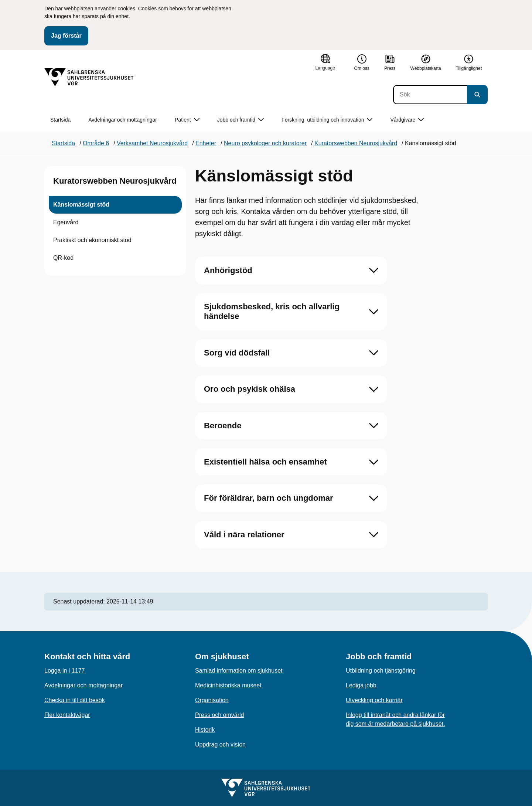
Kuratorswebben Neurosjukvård (115, 181)
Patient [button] (187, 120)
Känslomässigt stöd (81, 205)
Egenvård (66, 222)
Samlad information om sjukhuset (239, 671)
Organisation (212, 700)
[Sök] (430, 95)
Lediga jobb (361, 685)
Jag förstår (66, 36)
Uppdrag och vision (220, 744)
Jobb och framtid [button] (241, 120)
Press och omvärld (220, 715)
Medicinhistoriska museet (228, 685)
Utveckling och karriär (374, 700)
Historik (205, 730)
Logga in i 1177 (64, 671)
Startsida (60, 120)
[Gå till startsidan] (89, 77)
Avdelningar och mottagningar (123, 120)
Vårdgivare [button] (407, 120)
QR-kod (63, 258)
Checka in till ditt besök (75, 700)
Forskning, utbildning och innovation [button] (327, 120)
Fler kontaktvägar (67, 715)
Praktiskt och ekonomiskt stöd (92, 240)
